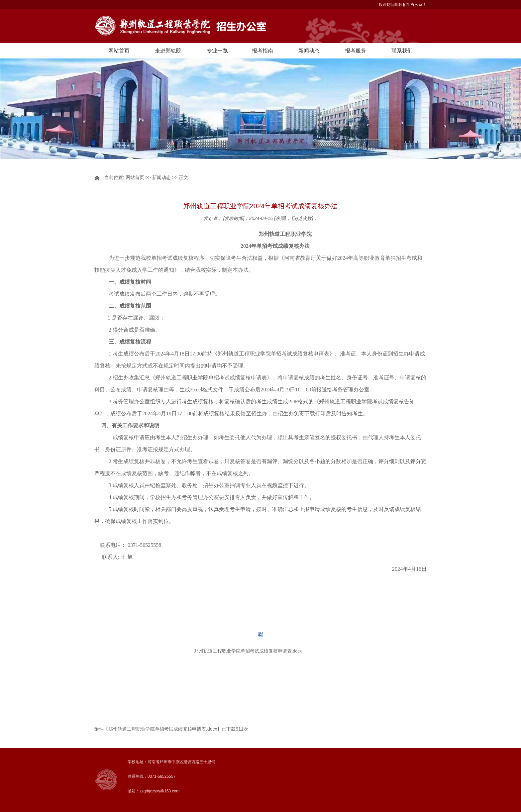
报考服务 (356, 51)
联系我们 (402, 51)
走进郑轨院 (168, 51)
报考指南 (262, 51)
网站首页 (119, 51)
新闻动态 (309, 51)
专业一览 (217, 51)
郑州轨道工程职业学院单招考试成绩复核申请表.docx (248, 651)
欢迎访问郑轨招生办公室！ (403, 5)
